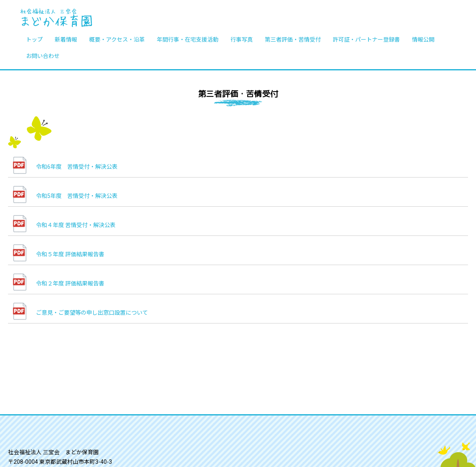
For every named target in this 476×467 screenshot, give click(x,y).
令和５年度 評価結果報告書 (70, 254)
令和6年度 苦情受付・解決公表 (77, 167)
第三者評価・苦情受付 (293, 39)
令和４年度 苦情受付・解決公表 (76, 225)
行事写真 (242, 39)
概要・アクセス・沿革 (117, 39)
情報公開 (423, 39)
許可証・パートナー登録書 (366, 39)
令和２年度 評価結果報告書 (70, 283)
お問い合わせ (43, 56)
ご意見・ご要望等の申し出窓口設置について (92, 313)
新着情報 (66, 39)
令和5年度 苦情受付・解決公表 (80, 196)
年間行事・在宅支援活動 (188, 39)
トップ (34, 39)
